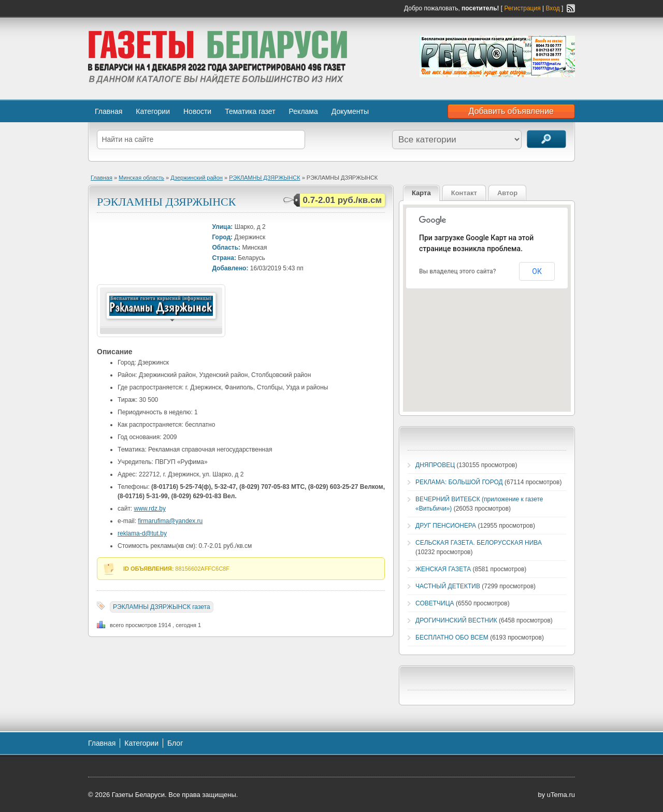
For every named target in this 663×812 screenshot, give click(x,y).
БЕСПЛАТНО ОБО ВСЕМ (452, 637)
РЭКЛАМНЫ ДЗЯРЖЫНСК (264, 178)
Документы (350, 111)
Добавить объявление (511, 111)
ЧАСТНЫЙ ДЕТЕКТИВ (448, 586)
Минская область (141, 178)
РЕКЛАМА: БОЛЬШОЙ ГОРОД (459, 482)
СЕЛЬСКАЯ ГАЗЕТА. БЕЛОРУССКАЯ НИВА (479, 543)
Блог (175, 743)
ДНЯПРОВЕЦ (435, 465)
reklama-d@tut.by (142, 533)
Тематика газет (250, 111)
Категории (153, 111)
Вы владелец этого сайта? (458, 271)
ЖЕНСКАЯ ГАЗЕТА (443, 569)
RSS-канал (571, 8)
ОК (537, 271)
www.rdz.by (150, 509)
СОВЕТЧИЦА (435, 603)
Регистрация (523, 8)
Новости (197, 111)
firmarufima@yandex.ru (170, 521)
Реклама (304, 111)
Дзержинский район (197, 178)
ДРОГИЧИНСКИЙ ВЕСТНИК (456, 620)
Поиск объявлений (546, 139)
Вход (553, 8)
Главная (109, 111)
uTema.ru (561, 795)
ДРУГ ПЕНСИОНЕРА (446, 526)
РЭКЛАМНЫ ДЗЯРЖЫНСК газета (162, 607)
